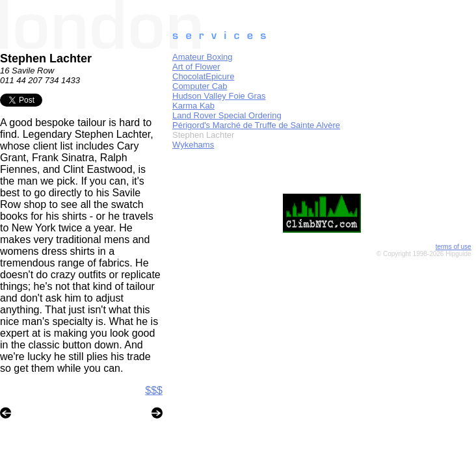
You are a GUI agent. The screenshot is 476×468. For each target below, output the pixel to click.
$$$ (154, 390)
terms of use (454, 247)
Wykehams (193, 145)
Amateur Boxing (203, 57)
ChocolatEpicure (203, 76)
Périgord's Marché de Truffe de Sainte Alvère (256, 125)
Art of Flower (196, 67)
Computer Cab (200, 86)
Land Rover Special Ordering (227, 115)
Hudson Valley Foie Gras (219, 96)
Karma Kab (193, 106)
